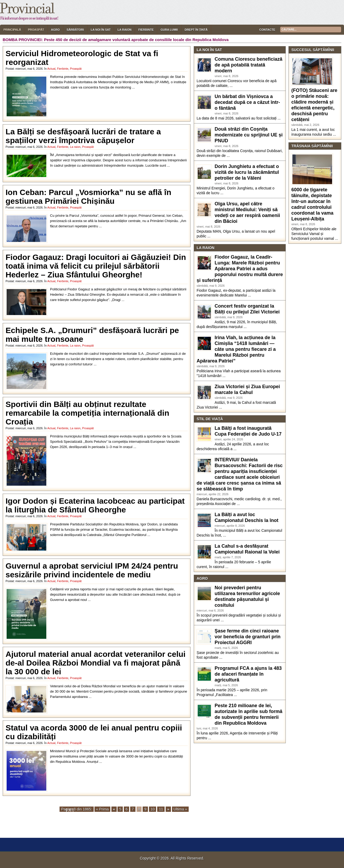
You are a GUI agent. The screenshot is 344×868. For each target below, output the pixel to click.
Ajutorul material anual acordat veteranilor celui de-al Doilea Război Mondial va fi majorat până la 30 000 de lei (96, 663)
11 (161, 809)
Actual (51, 69)
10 (153, 809)
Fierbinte (146, 30)
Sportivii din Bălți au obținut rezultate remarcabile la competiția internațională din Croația (87, 413)
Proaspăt (36, 30)
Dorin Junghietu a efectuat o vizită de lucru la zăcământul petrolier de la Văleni (247, 172)
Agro (55, 30)
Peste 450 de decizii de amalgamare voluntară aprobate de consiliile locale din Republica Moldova (136, 40)
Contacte (267, 30)
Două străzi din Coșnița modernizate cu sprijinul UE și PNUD (249, 135)
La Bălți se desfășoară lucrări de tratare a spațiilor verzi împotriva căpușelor (83, 136)
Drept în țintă (196, 30)
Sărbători (75, 30)
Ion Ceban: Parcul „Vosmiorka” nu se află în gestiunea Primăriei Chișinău (88, 197)
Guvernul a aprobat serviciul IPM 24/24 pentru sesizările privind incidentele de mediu (92, 570)
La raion (125, 30)
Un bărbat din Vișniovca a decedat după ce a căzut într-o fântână (247, 102)
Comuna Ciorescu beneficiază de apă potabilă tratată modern (248, 65)
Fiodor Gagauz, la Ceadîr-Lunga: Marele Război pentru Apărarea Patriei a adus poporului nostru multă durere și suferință (240, 269)
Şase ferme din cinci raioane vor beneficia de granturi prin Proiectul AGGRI (248, 637)
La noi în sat (101, 30)
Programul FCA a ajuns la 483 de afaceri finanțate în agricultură (248, 674)
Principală (12, 30)
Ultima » (180, 809)
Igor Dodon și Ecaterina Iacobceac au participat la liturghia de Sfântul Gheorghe (95, 505)
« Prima (102, 809)
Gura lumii (169, 30)
